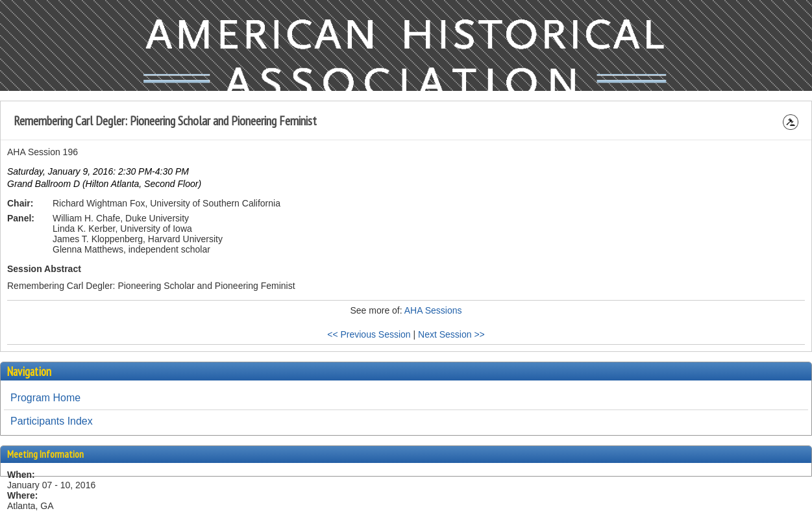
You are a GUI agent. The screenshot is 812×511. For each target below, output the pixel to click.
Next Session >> (451, 334)
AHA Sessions (433, 310)
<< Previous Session (369, 334)
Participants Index (52, 421)
